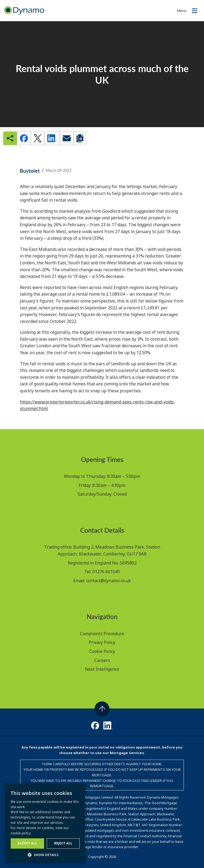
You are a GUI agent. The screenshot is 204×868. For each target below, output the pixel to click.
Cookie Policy (102, 651)
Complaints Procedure (102, 634)
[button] (45, 855)
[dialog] (45, 823)
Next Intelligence (102, 669)
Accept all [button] (27, 843)
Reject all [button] (63, 843)
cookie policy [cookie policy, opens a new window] (21, 833)
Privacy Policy (102, 642)
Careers (102, 660)
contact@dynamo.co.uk (108, 581)
